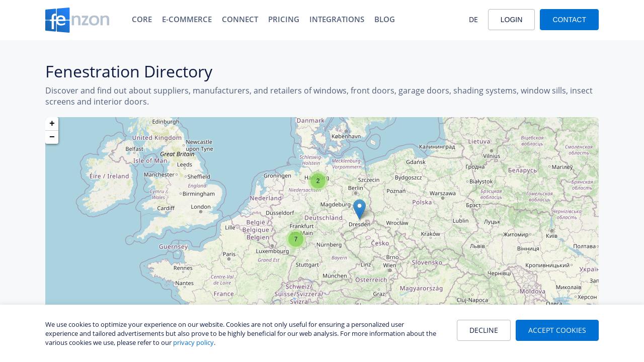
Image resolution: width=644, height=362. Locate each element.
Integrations (337, 19)
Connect (240, 19)
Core (142, 19)
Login (512, 20)
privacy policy (193, 342)
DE (473, 19)
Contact (569, 20)
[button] (359, 209)
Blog (385, 19)
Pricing (284, 19)
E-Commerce (187, 19)
